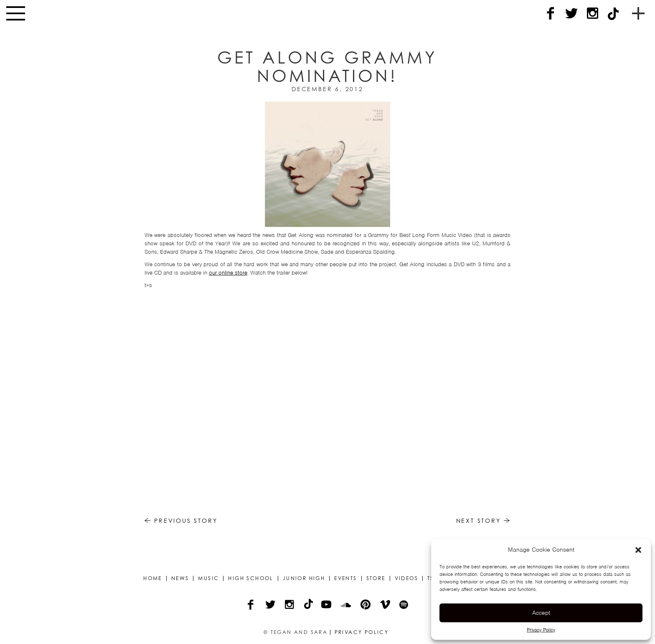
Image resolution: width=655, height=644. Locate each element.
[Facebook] (551, 14)
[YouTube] (327, 606)
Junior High (304, 578)
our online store (228, 273)
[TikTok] (613, 14)
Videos (406, 578)
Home (153, 578)
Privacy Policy (541, 630)
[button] (638, 550)
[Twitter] (571, 14)
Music (208, 578)
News (180, 578)
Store (376, 578)
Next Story (484, 521)
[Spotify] (404, 606)
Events (345, 578)
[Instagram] (592, 14)
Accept (541, 613)
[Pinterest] (366, 606)
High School (251, 578)
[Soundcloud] (347, 606)
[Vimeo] (386, 606)
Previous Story (181, 521)
